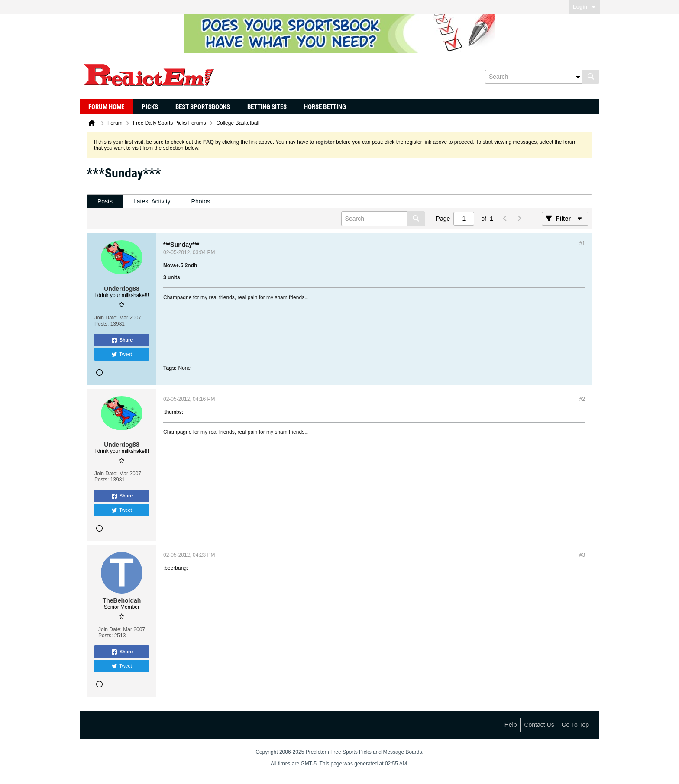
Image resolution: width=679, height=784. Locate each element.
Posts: (102, 324)
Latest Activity (152, 201)
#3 (582, 555)
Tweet (121, 355)
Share (122, 340)
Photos (201, 201)
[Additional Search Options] (578, 77)
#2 (582, 399)
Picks (150, 107)
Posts (105, 201)
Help (511, 725)
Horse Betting (325, 107)
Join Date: (106, 318)
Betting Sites (267, 107)
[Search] (533, 77)
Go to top (575, 725)
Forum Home (106, 107)
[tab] (105, 202)
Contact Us (539, 725)
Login (584, 7)
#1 (582, 243)
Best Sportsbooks (203, 107)
